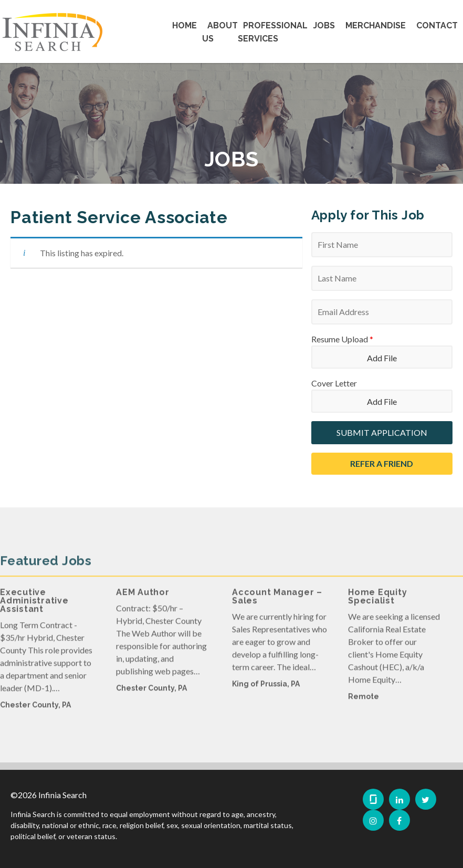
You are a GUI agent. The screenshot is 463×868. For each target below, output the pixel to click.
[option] (48, 668)
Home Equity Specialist (377, 611)
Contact (437, 25)
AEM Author (143, 607)
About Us (220, 32)
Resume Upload (342, 339)
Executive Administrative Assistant (34, 615)
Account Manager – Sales (277, 611)
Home (185, 25)
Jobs (324, 25)
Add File (382, 358)
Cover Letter (334, 383)
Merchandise (376, 25)
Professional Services (273, 32)
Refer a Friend (382, 463)
